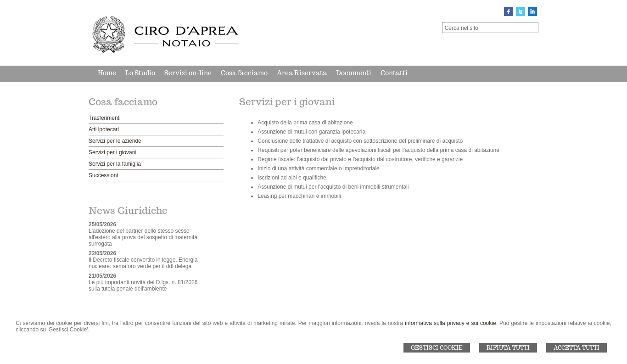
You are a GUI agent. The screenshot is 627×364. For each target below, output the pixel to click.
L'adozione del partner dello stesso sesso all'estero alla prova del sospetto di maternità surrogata (143, 237)
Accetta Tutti (577, 348)
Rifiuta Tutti (508, 348)
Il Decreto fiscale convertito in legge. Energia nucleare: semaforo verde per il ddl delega (143, 263)
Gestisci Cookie (437, 348)
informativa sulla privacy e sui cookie (450, 323)
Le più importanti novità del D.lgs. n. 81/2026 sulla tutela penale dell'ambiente (143, 286)
